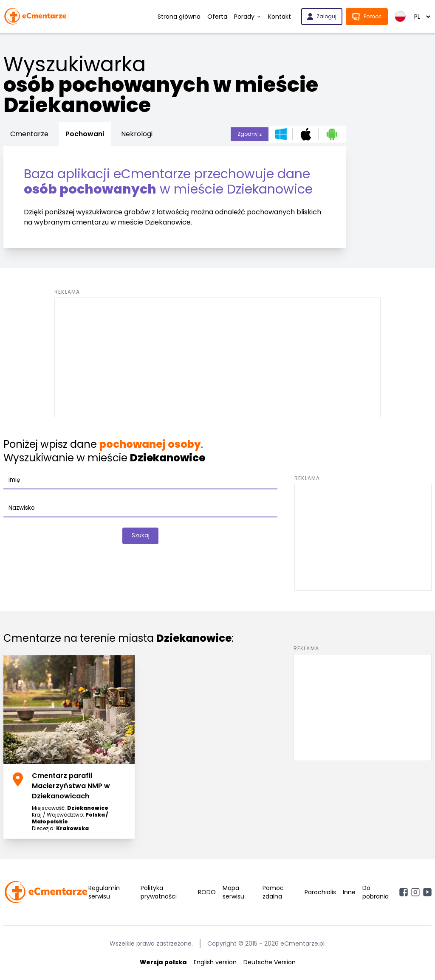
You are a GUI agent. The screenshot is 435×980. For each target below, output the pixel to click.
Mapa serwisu (233, 892)
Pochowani (85, 134)
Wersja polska (163, 962)
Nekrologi (137, 134)
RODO (207, 892)
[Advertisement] (217, 357)
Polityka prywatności (159, 892)
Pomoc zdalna (273, 892)
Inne (349, 892)
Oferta (217, 17)
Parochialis (320, 892)
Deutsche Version (270, 962)
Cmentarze (29, 134)
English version (215, 962)
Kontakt (280, 17)
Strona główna (179, 17)
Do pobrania (376, 892)
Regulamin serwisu (104, 892)
